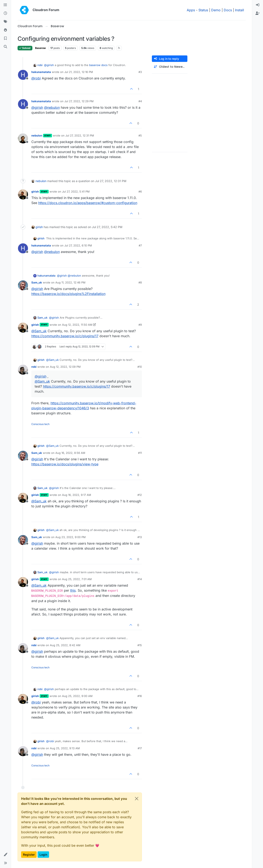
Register (29, 855)
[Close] (137, 799)
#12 (140, 495)
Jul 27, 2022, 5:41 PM (76, 191)
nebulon (37, 135)
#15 (140, 645)
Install (239, 10)
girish (35, 191)
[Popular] (5, 30)
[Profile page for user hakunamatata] (23, 75)
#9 (140, 325)
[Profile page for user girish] (23, 194)
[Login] (258, 5)
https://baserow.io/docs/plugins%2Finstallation (68, 294)
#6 (140, 191)
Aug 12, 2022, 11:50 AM (77, 325)
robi (40, 65)
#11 (140, 453)
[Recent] (5, 13)
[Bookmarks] (5, 38)
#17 (140, 748)
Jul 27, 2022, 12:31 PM (80, 135)
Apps (191, 10)
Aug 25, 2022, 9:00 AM (77, 696)
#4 (140, 101)
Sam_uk (37, 282)
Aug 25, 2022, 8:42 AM (65, 645)
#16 (140, 696)
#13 (140, 537)
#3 (140, 72)
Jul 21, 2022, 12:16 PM (79, 72)
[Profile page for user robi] (23, 370)
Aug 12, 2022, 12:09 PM (65, 367)
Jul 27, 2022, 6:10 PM (78, 245)
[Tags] (5, 22)
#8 (140, 282)
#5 (140, 135)
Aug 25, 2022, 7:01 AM (77, 579)
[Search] (5, 47)
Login (43, 855)
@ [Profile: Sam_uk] (39, 331)
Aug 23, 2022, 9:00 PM (71, 537)
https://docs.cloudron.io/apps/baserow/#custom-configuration (88, 203)
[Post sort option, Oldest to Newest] (170, 67)
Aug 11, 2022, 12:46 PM (70, 282)
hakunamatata (41, 72)
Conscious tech (40, 424)
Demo (216, 10)
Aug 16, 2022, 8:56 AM (70, 453)
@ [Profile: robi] (36, 78)
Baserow (40, 48)
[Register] (258, 13)
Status (203, 10)
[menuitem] (258, 5)
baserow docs (98, 65)
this (73, 590)
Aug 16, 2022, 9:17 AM (77, 495)
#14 (140, 579)
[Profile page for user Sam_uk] (23, 285)
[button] (5, 855)
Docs (228, 10)
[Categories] (5, 5)
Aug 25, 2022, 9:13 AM (65, 748)
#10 (140, 367)
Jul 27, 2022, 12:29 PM (79, 101)
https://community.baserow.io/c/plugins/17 (65, 336)
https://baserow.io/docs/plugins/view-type (65, 464)
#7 (140, 245)
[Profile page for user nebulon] (23, 138)
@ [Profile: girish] (49, 65)
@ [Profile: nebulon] (52, 107)
